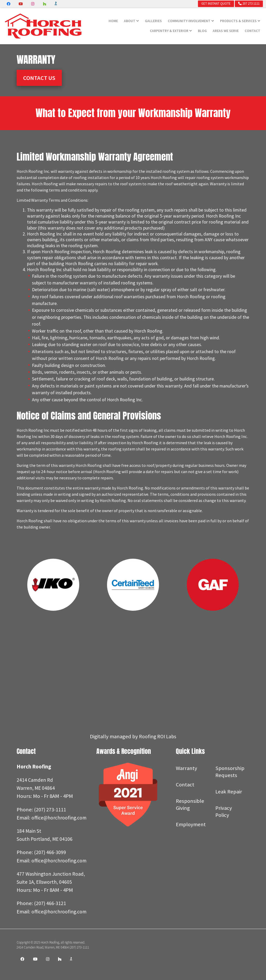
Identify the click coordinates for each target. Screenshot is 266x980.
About (130, 21)
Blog (202, 31)
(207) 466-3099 (50, 861)
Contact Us (39, 78)
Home (113, 21)
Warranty (187, 768)
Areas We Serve (226, 31)
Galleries (153, 21)
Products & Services (238, 21)
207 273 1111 (249, 4)
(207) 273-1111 (50, 810)
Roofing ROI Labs (158, 736)
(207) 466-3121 (50, 920)
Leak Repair (229, 792)
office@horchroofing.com (46, 826)
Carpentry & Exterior (169, 31)
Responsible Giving (190, 804)
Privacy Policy (224, 812)
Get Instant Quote (216, 4)
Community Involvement (189, 21)
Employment (191, 824)
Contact (252, 31)
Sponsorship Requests (230, 772)
